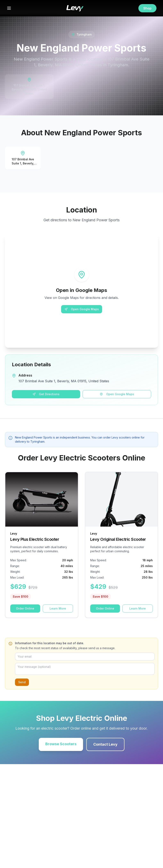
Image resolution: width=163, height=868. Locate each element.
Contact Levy (105, 744)
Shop (147, 8)
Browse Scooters (61, 744)
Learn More (58, 608)
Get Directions (46, 394)
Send (22, 682)
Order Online (25, 608)
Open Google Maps (82, 309)
